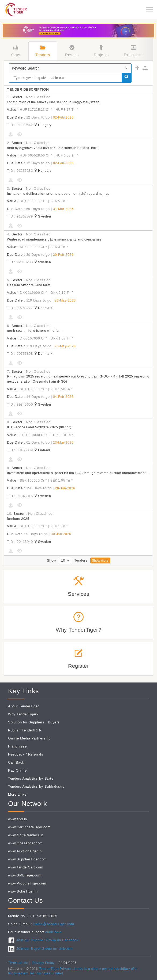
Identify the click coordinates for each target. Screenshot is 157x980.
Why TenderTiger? (23, 714)
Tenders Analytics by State (31, 778)
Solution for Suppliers (26, 722)
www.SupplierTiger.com (27, 859)
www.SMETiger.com (25, 875)
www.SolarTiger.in (23, 891)
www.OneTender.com (25, 843)
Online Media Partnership (29, 738)
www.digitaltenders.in (26, 835)
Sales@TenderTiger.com (54, 924)
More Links (17, 794)
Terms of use (18, 963)
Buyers (54, 722)
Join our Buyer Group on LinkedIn (44, 949)
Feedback (16, 754)
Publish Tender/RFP (25, 730)
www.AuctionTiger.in (25, 851)
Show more (100, 560)
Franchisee (17, 746)
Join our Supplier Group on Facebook (48, 940)
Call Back (16, 762)
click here (53, 932)
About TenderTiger (23, 706)
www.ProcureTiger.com (27, 883)
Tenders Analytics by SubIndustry (36, 786)
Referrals (36, 754)
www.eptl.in (18, 819)
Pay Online (17, 770)
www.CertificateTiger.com (29, 827)
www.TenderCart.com (26, 867)
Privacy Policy (44, 963)
